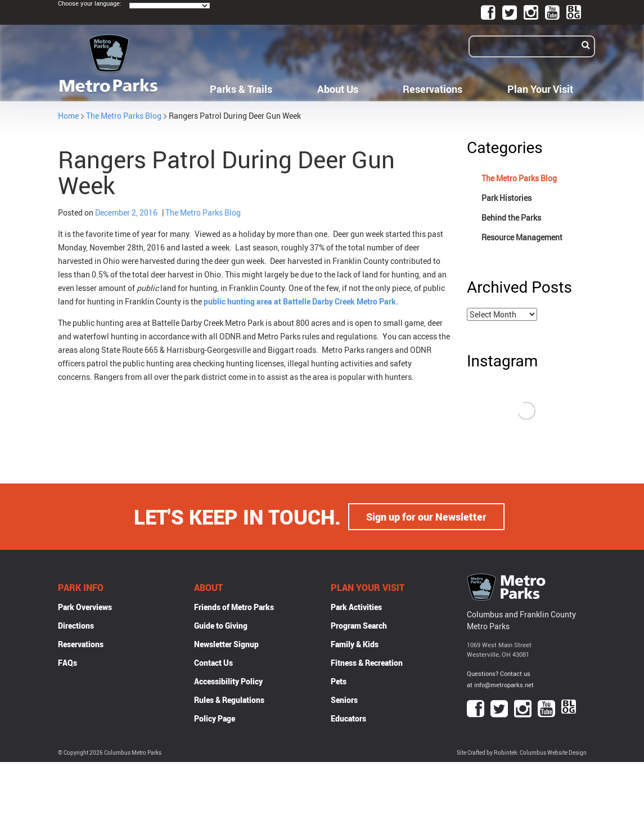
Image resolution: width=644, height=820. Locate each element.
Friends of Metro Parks (234, 607)
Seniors (344, 700)
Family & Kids (355, 644)
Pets (339, 681)
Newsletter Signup (226, 644)
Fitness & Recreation (367, 663)
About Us (338, 89)
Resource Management (522, 237)
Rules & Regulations (229, 700)
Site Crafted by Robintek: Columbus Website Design (522, 753)
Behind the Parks (511, 218)
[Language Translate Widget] (170, 6)
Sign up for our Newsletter (426, 517)
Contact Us (213, 663)
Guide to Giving (221, 626)
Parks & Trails (241, 89)
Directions (76, 626)
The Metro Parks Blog (124, 116)
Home (68, 116)
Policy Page (215, 718)
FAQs (67, 663)
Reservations (433, 89)
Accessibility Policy (228, 681)
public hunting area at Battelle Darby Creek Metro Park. (300, 301)
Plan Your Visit (540, 89)
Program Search (359, 626)
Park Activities (356, 607)
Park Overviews (85, 607)
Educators (348, 718)
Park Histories (506, 198)
